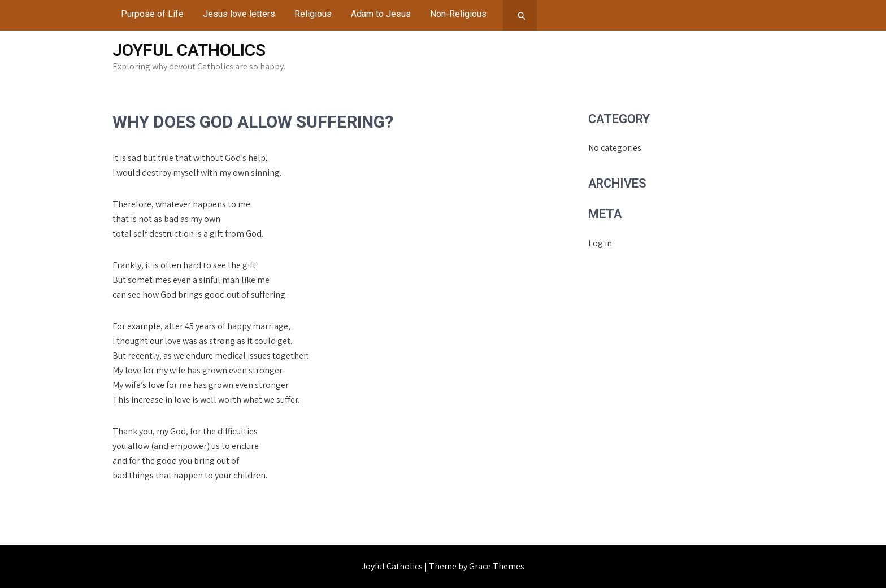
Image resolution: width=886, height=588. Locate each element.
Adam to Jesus (381, 14)
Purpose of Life (152, 14)
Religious (313, 14)
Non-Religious (458, 14)
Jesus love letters (239, 14)
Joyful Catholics (189, 50)
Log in (600, 243)
